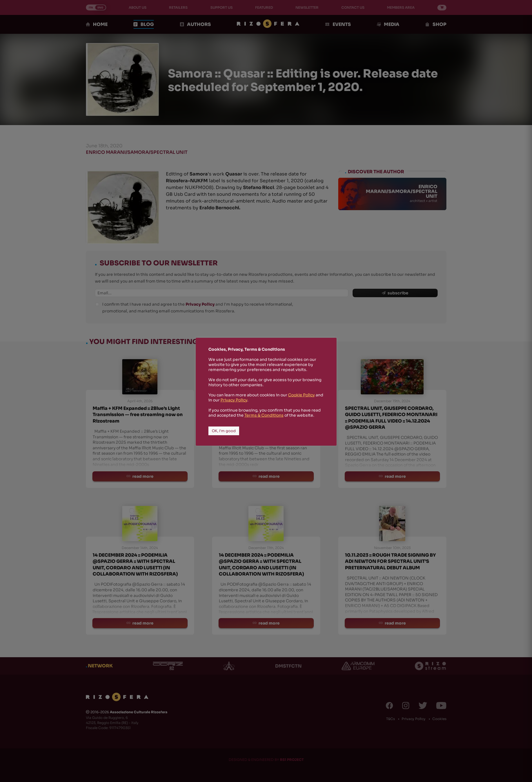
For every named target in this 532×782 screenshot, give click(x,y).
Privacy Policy (234, 400)
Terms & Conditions (264, 415)
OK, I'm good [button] (224, 431)
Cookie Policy (301, 395)
